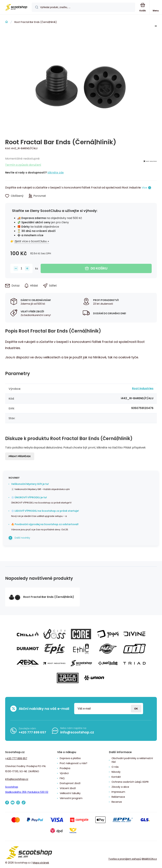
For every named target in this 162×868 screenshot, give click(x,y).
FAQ (62, 778)
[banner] (16, 7)
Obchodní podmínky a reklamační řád (132, 760)
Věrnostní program (71, 798)
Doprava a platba (70, 758)
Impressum (118, 792)
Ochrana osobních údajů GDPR (130, 782)
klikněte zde (56, 173)
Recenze (117, 802)
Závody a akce (120, 787)
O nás (115, 767)
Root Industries (143, 388)
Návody (116, 772)
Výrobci (64, 773)
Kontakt (116, 777)
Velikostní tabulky (70, 793)
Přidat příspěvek (20, 456)
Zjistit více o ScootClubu (31, 241)
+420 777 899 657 (32, 732)
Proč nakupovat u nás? (74, 763)
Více (144, 188)
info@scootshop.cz (77, 732)
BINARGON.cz (149, 859)
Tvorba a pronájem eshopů (125, 859)
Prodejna (65, 768)
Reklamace (118, 797)
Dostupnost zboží (70, 783)
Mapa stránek (41, 863)
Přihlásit (136, 709)
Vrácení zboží (68, 788)
